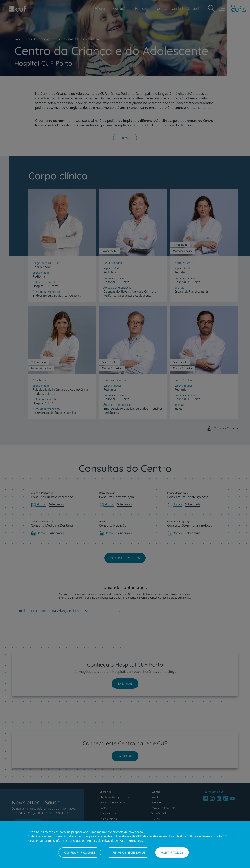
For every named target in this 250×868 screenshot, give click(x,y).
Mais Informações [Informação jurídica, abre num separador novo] (131, 841)
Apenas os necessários (128, 852)
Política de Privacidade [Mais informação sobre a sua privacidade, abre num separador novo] (103, 841)
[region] (125, 845)
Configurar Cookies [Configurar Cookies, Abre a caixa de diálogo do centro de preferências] (80, 852)
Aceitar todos (172, 852)
